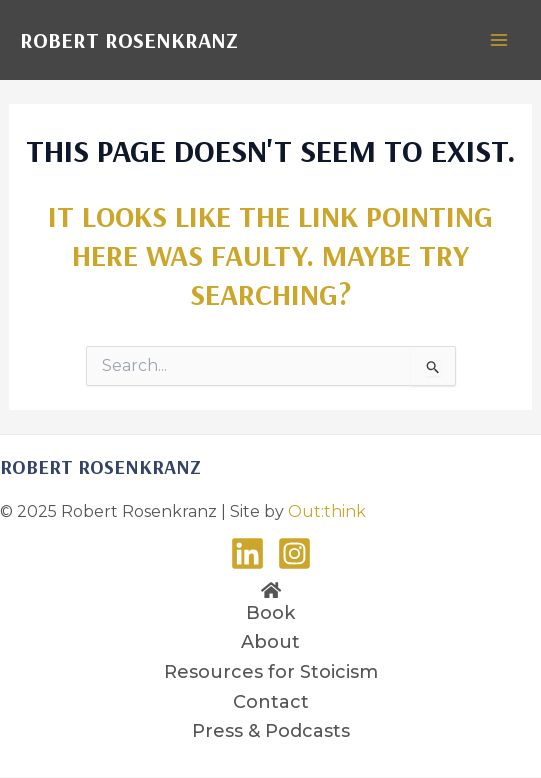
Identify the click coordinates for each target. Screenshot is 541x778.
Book (270, 613)
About (270, 642)
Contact (271, 702)
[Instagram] (294, 553)
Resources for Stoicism (271, 672)
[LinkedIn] (247, 553)
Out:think (327, 511)
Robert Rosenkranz (129, 40)
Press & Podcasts (271, 731)
